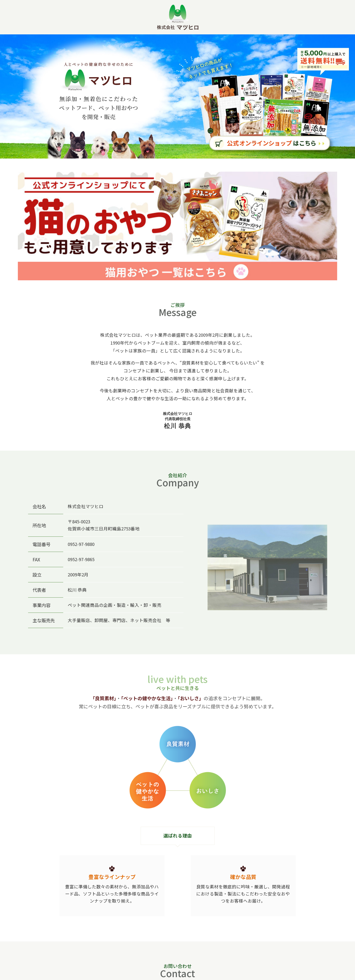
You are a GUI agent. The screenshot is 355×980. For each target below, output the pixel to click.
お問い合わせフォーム (237, 943)
